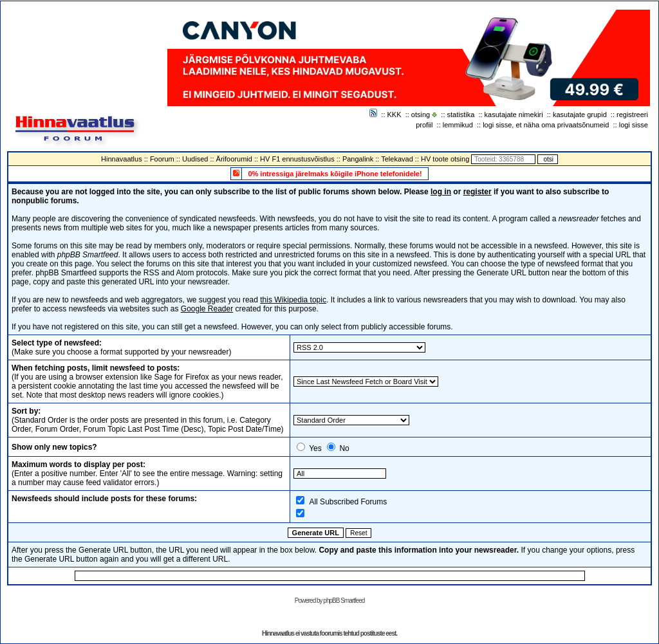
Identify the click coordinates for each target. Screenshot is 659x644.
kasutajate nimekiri (514, 115)
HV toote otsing (445, 159)
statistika (461, 115)
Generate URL (316, 533)
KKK (394, 115)
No (344, 448)
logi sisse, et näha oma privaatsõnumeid (546, 125)
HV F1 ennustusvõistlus (297, 159)
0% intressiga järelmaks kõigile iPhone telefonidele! (335, 174)
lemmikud (458, 125)
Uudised (195, 159)
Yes (315, 448)
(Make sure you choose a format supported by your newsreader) (122, 347)
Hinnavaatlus (122, 159)
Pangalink (358, 159)
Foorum (162, 159)
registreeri (632, 115)
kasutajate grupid (580, 115)
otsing (421, 115)
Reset (358, 533)
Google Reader (207, 309)
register (478, 192)
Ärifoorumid (234, 159)
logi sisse (634, 125)
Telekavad (397, 159)
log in (441, 192)
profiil (424, 125)
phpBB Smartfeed (344, 601)
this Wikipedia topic (293, 300)
